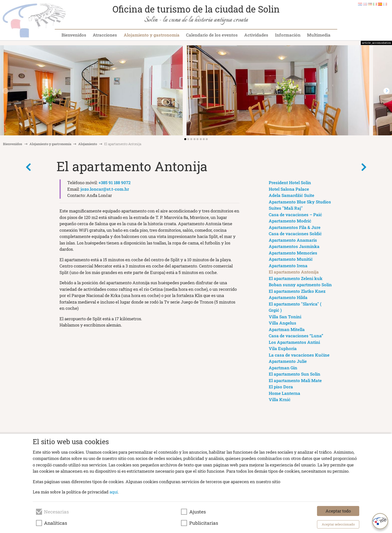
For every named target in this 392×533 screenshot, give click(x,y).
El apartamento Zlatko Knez (297, 291)
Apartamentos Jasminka (294, 246)
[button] (386, 91)
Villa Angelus (282, 323)
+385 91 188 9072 (114, 183)
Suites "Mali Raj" (286, 208)
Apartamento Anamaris (293, 240)
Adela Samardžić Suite (291, 195)
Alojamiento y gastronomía (152, 35)
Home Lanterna (284, 393)
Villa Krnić (280, 399)
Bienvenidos (74, 35)
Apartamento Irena (288, 266)
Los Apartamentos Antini (294, 342)
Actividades (256, 35)
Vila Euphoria (283, 348)
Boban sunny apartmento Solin (300, 285)
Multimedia (319, 35)
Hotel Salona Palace (289, 189)
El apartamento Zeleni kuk (296, 278)
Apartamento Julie (288, 361)
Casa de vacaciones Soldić (295, 234)
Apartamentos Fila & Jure (295, 227)
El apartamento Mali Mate (295, 380)
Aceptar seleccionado (338, 524)
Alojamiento (88, 144)
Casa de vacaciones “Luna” (296, 336)
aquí (114, 492)
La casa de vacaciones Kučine (299, 355)
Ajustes (197, 512)
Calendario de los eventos (212, 35)
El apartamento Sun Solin (294, 374)
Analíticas (55, 523)
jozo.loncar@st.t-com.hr (105, 189)
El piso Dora (281, 387)
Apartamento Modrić (290, 221)
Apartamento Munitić (291, 259)
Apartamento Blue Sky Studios (300, 202)
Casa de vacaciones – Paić (295, 215)
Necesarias (56, 512)
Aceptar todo (338, 511)
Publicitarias (204, 523)
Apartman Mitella (287, 329)
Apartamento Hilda (288, 297)
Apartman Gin (283, 368)
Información (288, 35)
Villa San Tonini (285, 317)
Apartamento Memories (293, 253)
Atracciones (105, 35)
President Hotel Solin (290, 183)
